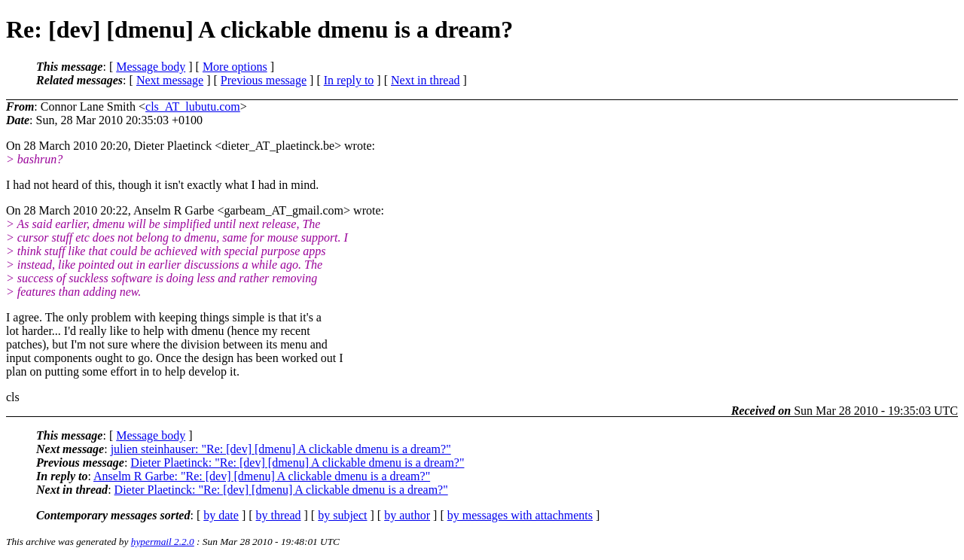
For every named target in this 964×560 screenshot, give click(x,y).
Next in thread (426, 80)
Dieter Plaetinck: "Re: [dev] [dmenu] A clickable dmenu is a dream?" (297, 463)
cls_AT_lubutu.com (193, 107)
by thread (279, 515)
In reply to (349, 80)
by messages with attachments (520, 515)
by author (407, 515)
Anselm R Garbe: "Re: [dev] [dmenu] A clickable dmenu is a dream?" (262, 476)
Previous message (264, 80)
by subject (342, 515)
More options (235, 67)
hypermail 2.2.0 (163, 542)
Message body (151, 67)
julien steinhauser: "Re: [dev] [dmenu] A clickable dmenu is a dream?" (281, 449)
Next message (170, 80)
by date (221, 515)
